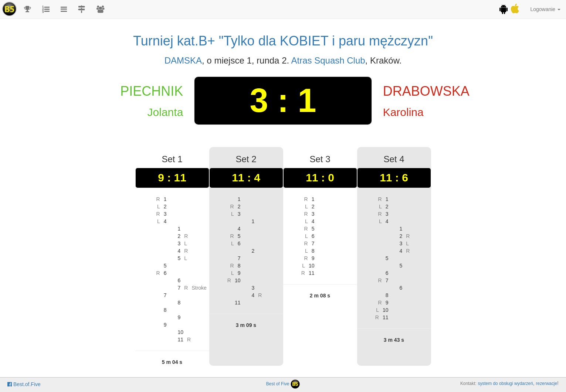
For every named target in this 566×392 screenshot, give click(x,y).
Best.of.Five (24, 384)
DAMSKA (183, 60)
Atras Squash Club (328, 60)
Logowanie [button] (545, 9)
